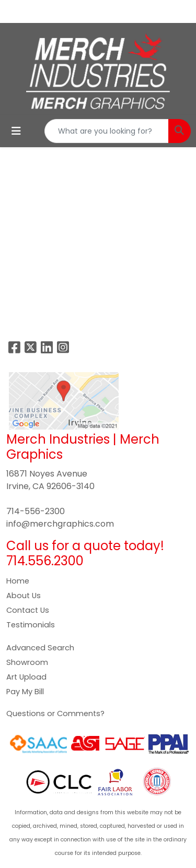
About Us (24, 596)
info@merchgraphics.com (60, 524)
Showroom (27, 662)
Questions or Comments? (55, 714)
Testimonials (31, 625)
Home (18, 581)
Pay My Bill (25, 692)
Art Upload (26, 677)
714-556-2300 (36, 511)
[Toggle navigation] (16, 131)
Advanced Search (40, 648)
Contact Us (28, 610)
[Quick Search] (107, 131)
